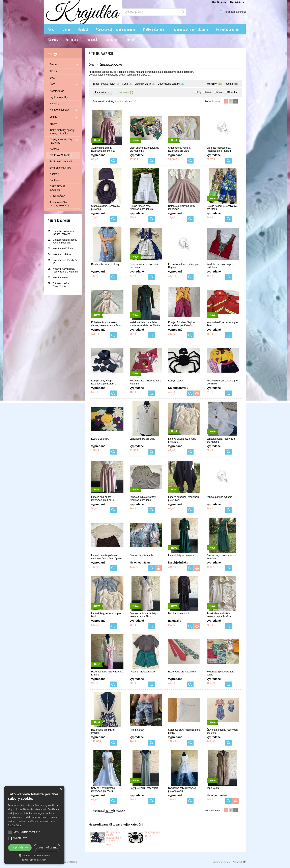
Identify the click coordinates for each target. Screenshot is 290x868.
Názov (112, 84)
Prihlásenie (219, 2)
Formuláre (72, 39)
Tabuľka (229, 84)
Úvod (51, 29)
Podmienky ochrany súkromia (190, 29)
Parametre (102, 92)
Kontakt (83, 29)
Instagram (112, 39)
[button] (34, 855)
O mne (66, 29)
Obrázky (212, 84)
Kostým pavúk (152, 832)
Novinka (233, 92)
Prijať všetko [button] (20, 848)
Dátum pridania (143, 84)
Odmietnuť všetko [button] (47, 848)
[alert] (34, 825)
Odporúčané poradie (169, 84)
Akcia (209, 92)
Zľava (220, 92)
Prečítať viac (15, 825)
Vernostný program (228, 29)
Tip (200, 92)
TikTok (130, 39)
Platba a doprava (153, 29)
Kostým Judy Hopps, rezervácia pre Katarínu (114, 836)
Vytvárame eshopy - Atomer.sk (229, 862)
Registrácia (237, 2)
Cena (125, 84)
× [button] (61, 790)
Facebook (92, 39)
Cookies (53, 39)
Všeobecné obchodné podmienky (116, 29)
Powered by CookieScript (34, 860)
